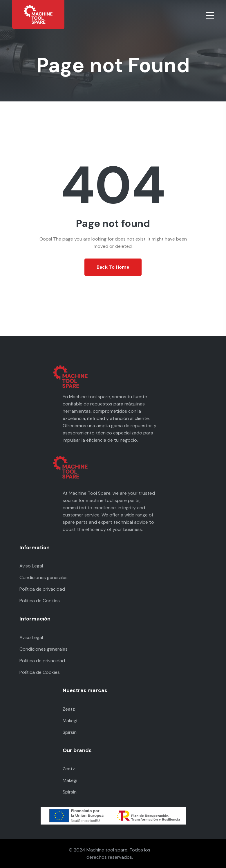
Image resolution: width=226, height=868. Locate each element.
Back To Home (113, 267)
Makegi (70, 721)
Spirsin (70, 732)
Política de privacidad (42, 589)
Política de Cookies (40, 601)
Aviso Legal (31, 566)
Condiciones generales (44, 577)
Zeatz (69, 709)
